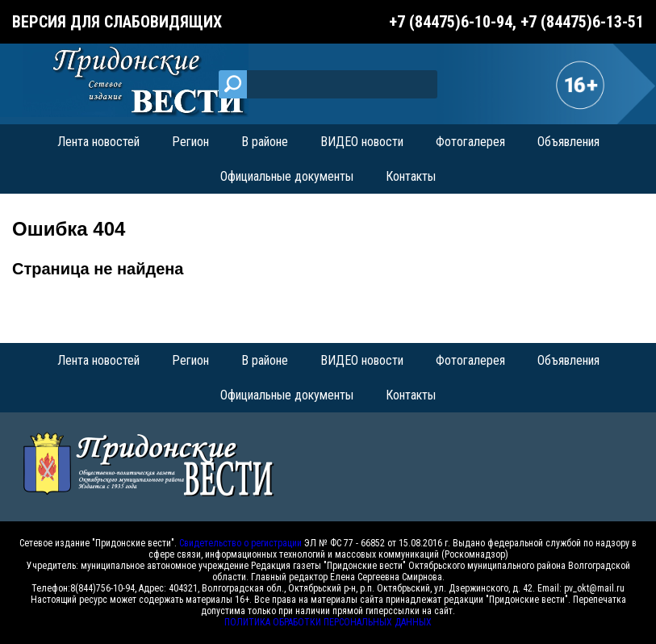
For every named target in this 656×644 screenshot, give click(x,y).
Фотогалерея (470, 142)
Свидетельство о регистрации (240, 543)
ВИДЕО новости (362, 142)
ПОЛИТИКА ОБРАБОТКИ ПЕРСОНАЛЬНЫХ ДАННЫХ (328, 622)
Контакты (411, 176)
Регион (190, 142)
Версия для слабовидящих (117, 22)
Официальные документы (287, 176)
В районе (265, 142)
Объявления (568, 142)
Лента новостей (98, 142)
